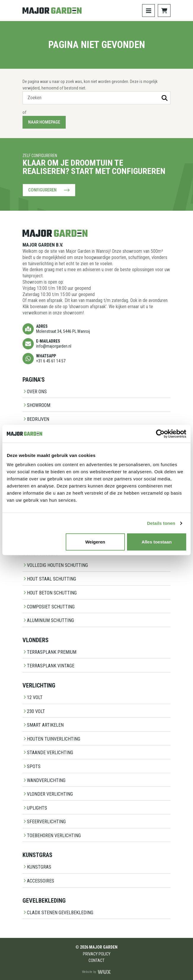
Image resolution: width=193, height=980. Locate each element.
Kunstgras (37, 867)
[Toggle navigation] (148, 11)
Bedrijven (36, 419)
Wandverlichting (44, 780)
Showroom (36, 405)
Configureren (49, 190)
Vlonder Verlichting (48, 794)
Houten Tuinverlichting (51, 739)
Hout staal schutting (49, 579)
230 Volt (34, 711)
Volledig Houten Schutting (55, 565)
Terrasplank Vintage (48, 666)
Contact (96, 960)
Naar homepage (44, 122)
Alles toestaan (157, 542)
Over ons (35, 392)
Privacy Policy (97, 954)
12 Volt (33, 697)
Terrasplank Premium (49, 652)
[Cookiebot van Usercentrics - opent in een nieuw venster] (160, 434)
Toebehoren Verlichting (52, 836)
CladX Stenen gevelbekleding (58, 913)
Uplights (35, 808)
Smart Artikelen (43, 725)
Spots (32, 766)
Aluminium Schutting (48, 620)
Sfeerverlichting (44, 822)
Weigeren (95, 542)
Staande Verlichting (48, 753)
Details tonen (161, 523)
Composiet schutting (49, 607)
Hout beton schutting (50, 593)
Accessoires (38, 881)
